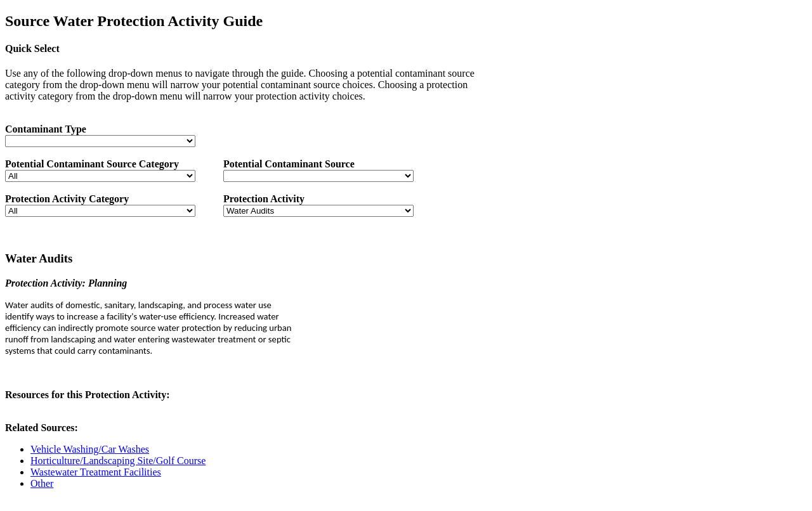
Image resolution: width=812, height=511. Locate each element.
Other (42, 483)
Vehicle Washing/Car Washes (90, 449)
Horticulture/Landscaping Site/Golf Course (118, 461)
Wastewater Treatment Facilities (96, 472)
